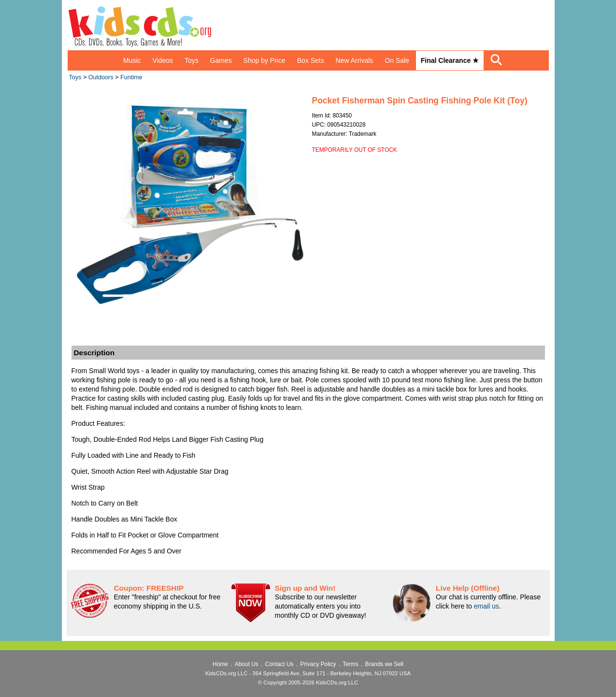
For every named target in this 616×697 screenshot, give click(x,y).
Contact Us (279, 664)
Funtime (131, 77)
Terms (350, 664)
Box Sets (311, 60)
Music (132, 60)
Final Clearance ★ (450, 60)
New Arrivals (355, 60)
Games (221, 60)
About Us (247, 664)
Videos (163, 60)
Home (220, 664)
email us (487, 606)
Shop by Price (265, 60)
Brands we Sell (384, 664)
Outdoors (101, 77)
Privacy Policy (318, 664)
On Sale (397, 60)
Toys (192, 60)
